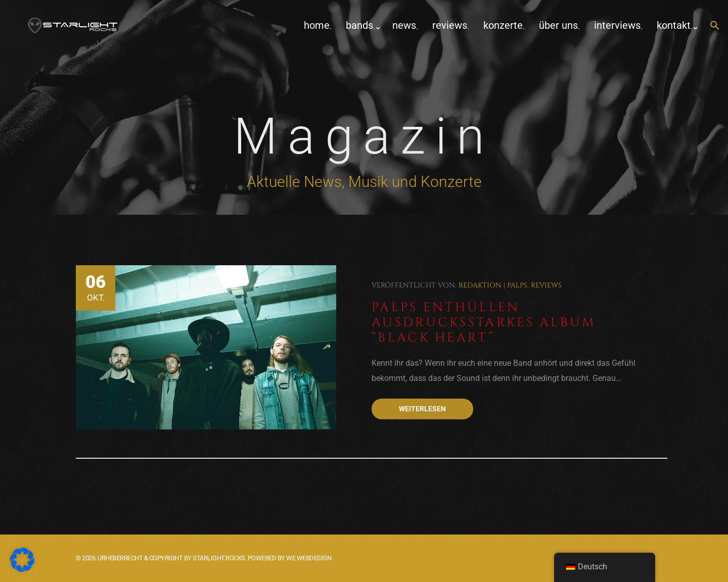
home (317, 25)
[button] (715, 26)
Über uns (558, 25)
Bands (359, 25)
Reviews (450, 25)
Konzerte (503, 25)
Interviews (617, 25)
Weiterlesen (422, 409)
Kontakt (674, 25)
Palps (517, 285)
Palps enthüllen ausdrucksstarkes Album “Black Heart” (484, 323)
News (404, 25)
